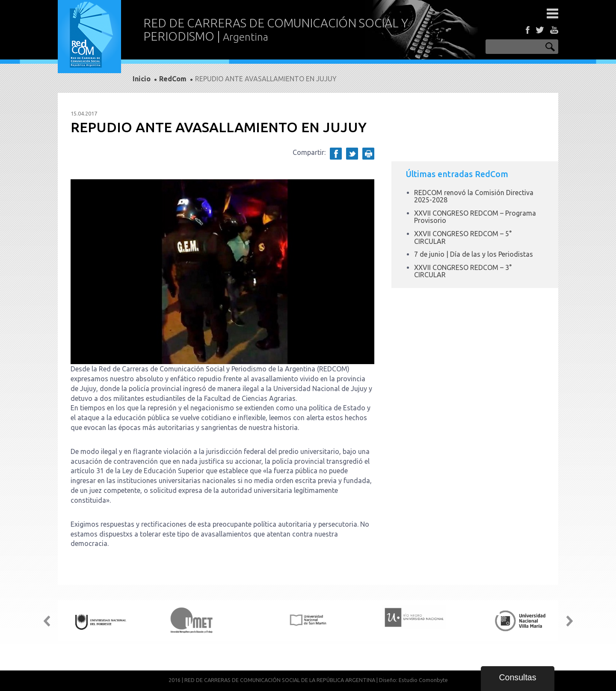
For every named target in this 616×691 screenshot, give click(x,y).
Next (569, 621)
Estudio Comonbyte (423, 680)
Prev (47, 621)
